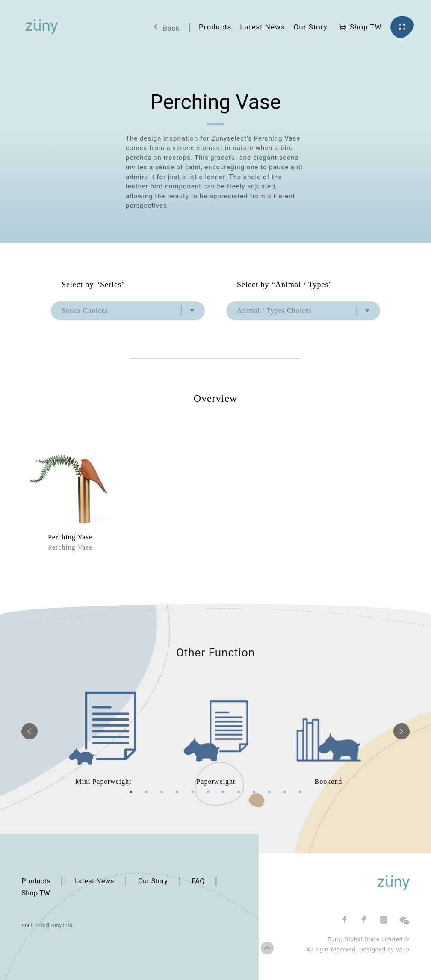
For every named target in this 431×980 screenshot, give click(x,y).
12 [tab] (300, 792)
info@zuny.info (55, 925)
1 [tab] (131, 792)
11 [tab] (285, 792)
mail (27, 925)
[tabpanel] (103, 731)
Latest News (94, 881)
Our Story (153, 881)
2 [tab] (146, 792)
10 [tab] (269, 792)
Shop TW (36, 893)
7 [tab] (223, 792)
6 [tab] (208, 792)
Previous (30, 731)
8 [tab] (239, 792)
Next (401, 731)
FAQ (198, 881)
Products (36, 881)
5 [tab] (192, 792)
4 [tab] (177, 792)
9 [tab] (254, 792)
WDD (403, 949)
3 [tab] (162, 792)
